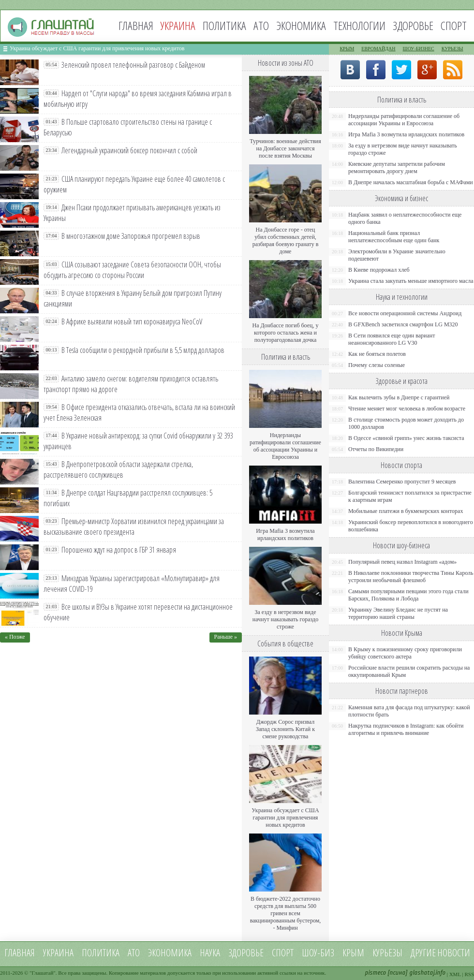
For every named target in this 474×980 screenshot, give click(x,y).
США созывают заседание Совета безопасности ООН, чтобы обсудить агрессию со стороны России (132, 270)
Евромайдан (378, 49)
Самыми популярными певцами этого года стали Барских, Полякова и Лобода (408, 595)
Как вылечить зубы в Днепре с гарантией (399, 397)
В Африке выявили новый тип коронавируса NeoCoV (132, 322)
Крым (347, 49)
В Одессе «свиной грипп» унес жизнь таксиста (406, 438)
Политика (224, 25)
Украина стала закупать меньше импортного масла (411, 281)
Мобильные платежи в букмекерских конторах (406, 511)
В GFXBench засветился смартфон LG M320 (403, 324)
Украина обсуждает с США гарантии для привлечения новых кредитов (97, 48)
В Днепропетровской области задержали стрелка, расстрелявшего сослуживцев (118, 469)
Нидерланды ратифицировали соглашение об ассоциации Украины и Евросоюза (285, 446)
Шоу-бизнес (419, 49)
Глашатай (43, 973)
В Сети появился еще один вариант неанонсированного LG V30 (392, 339)
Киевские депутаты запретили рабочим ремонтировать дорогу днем (397, 168)
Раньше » (226, 637)
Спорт (454, 25)
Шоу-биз (318, 953)
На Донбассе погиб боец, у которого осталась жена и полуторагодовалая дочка (285, 333)
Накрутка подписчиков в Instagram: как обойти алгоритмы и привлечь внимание (406, 729)
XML (455, 974)
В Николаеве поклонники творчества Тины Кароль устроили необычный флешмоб (411, 577)
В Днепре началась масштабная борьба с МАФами (411, 182)
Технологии (359, 25)
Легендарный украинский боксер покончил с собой (129, 150)
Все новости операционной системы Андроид (405, 313)
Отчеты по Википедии (376, 449)
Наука (210, 953)
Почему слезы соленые (377, 365)
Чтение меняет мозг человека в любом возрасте (407, 409)
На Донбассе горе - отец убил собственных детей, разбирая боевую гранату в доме (286, 241)
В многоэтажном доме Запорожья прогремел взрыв (131, 236)
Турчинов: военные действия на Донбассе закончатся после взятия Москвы (285, 148)
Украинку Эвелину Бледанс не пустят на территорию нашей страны (398, 613)
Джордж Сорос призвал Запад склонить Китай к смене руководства (285, 729)
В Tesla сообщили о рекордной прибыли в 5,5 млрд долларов (143, 350)
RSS (469, 974)
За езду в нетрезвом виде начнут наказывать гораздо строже (285, 619)
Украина (58, 953)
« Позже (15, 637)
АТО (261, 25)
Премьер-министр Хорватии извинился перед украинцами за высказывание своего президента (134, 527)
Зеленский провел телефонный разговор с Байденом (133, 65)
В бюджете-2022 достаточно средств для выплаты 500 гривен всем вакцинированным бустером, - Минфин (286, 913)
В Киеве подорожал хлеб (379, 270)
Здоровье (413, 25)
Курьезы (452, 49)
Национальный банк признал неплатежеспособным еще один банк (394, 237)
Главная (136, 25)
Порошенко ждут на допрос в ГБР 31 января (119, 550)
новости (454, 953)
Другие (423, 953)
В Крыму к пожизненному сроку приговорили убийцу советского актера (405, 653)
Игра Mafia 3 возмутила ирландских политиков (285, 534)
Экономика (301, 25)
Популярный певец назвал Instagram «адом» (402, 562)
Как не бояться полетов (377, 354)
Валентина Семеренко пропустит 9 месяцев (402, 482)
